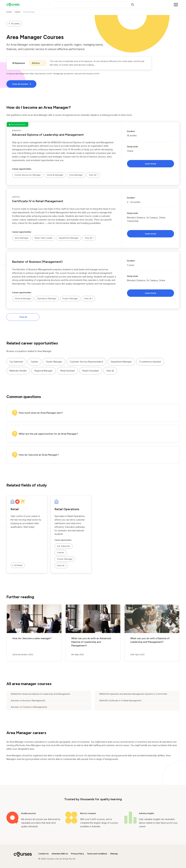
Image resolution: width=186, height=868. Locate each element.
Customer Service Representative (86, 362)
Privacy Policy (77, 854)
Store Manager (22, 238)
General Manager (55, 175)
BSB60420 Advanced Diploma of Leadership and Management (40, 694)
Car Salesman (16, 362)
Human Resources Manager (28, 175)
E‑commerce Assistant (150, 362)
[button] (93, 154)
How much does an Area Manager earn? (41, 413)
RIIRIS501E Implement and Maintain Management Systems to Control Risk (133, 694)
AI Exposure (19, 63)
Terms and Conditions (97, 854)
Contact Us (44, 854)
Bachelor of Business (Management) (37, 262)
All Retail (18, 565)
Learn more (151, 164)
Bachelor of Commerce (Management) (29, 707)
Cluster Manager (54, 362)
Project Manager (70, 298)
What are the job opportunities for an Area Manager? (48, 434)
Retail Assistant (67, 371)
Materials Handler (18, 371)
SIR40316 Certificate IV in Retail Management (120, 700)
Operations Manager (47, 298)
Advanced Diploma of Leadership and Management (48, 135)
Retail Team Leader (44, 238)
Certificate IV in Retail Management (38, 201)
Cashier (34, 362)
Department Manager (69, 238)
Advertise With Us (60, 854)
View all (23, 317)
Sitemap (114, 854)
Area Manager (76, 175)
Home (9, 12)
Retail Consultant (91, 371)
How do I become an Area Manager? (39, 455)
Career (17, 12)
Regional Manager (44, 371)
